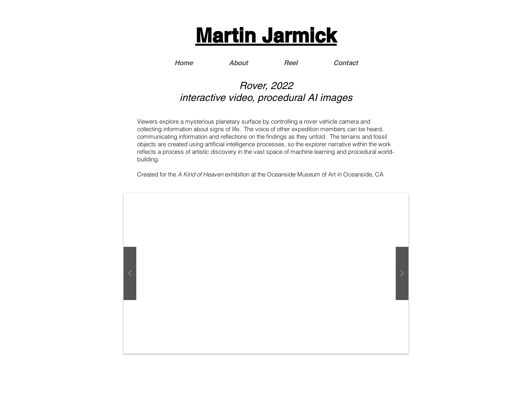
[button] (266, 273)
